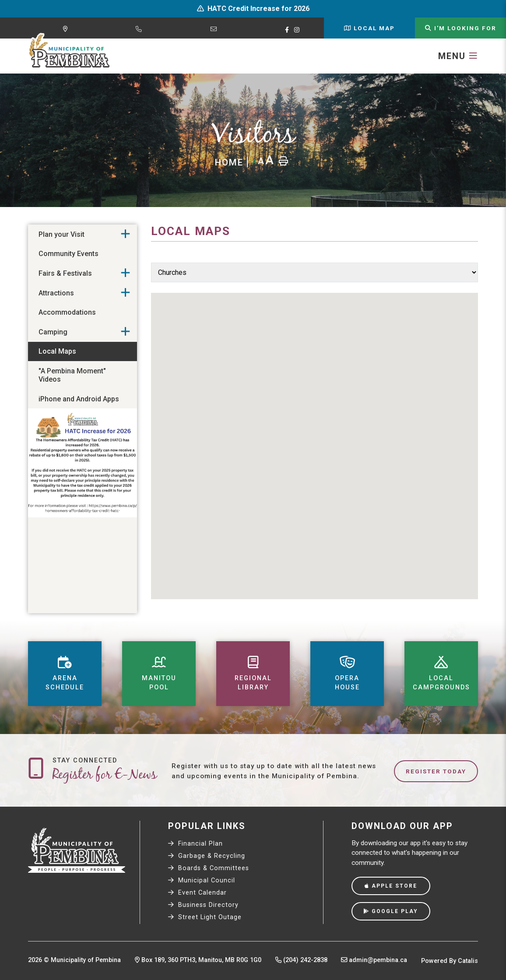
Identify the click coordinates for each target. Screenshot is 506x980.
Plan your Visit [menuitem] (61, 234)
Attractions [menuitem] (56, 293)
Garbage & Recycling (207, 856)
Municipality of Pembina (69, 51)
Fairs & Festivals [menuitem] (65, 273)
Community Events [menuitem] (69, 254)
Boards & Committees (209, 868)
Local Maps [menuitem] (57, 351)
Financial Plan (195, 844)
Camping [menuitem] (53, 332)
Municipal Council (202, 880)
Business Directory (203, 905)
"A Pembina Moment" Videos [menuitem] (72, 375)
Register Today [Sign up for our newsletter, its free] (436, 771)
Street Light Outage (205, 917)
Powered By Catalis (450, 961)
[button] (125, 234)
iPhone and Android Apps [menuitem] (79, 399)
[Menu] (458, 56)
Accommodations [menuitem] (67, 312)
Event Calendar (197, 893)
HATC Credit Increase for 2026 (258, 9)
